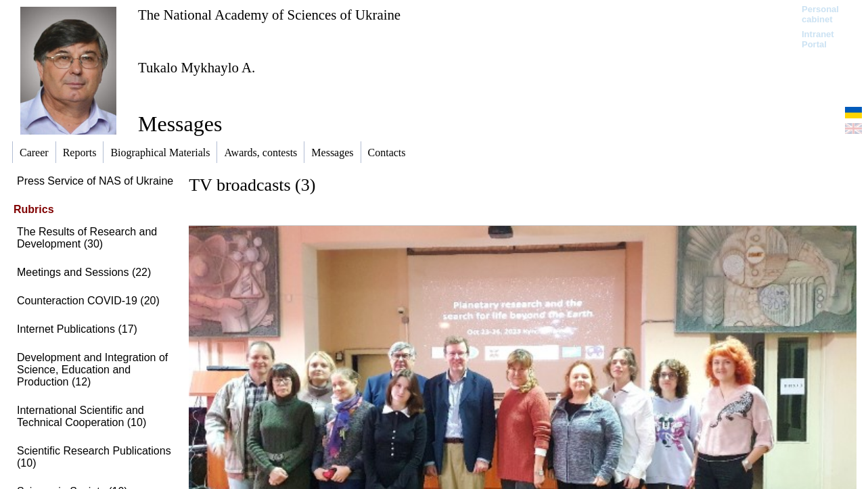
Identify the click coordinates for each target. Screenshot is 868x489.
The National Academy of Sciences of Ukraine (269, 15)
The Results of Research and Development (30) (87, 238)
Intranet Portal (818, 39)
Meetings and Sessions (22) (84, 272)
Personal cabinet (820, 14)
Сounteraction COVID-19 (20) (88, 301)
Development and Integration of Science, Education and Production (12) (92, 370)
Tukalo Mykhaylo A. (197, 67)
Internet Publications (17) (77, 329)
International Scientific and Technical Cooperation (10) (82, 416)
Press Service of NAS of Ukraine (95, 181)
